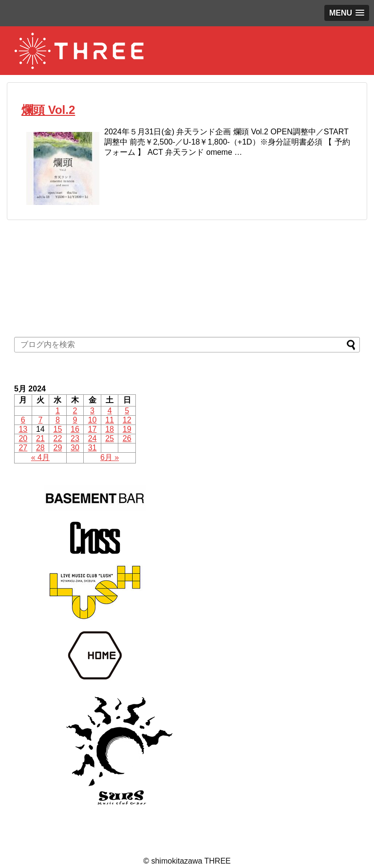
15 (58, 429)
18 (110, 429)
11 (110, 420)
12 (127, 420)
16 (75, 429)
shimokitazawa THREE (191, 861)
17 (93, 429)
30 (75, 448)
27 (23, 448)
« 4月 (40, 457)
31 (93, 448)
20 (23, 438)
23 (75, 438)
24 (93, 438)
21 (40, 438)
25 (110, 438)
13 (23, 429)
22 (58, 438)
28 (40, 448)
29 (58, 448)
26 (127, 438)
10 (93, 420)
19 (127, 429)
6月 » (110, 457)
